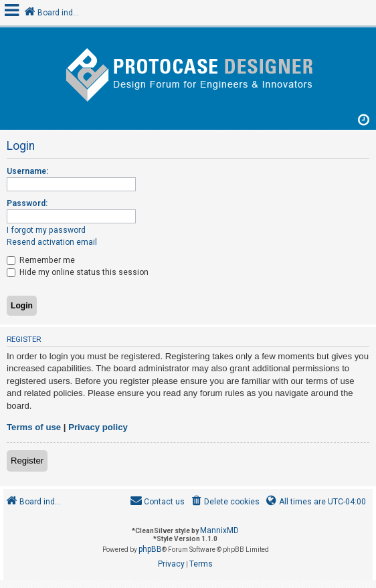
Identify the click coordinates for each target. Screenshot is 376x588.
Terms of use (34, 427)
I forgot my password (46, 230)
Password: (27, 203)
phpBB (150, 549)
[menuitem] (224, 502)
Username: (27, 171)
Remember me (41, 260)
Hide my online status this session (78, 272)
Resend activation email (52, 242)
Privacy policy (98, 427)
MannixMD (219, 530)
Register (27, 461)
